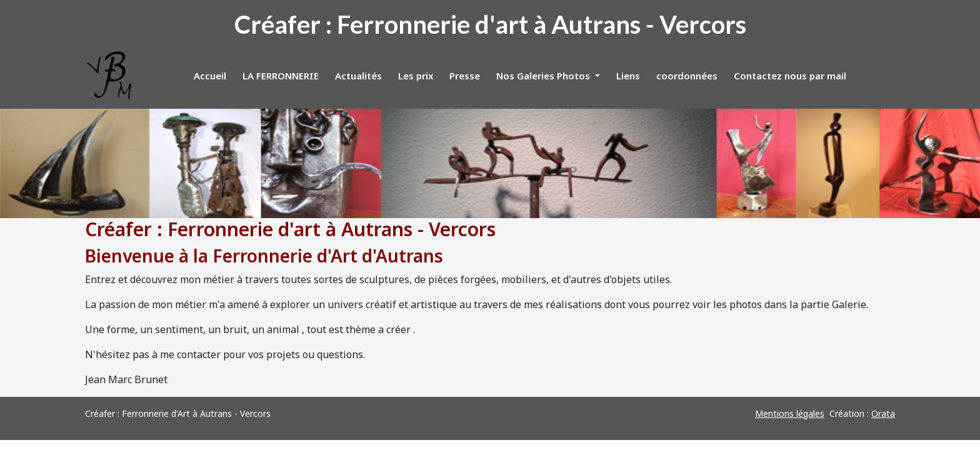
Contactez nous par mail (790, 76)
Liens (628, 76)
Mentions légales (790, 413)
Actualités (358, 76)
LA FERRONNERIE (281, 76)
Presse (465, 76)
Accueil (210, 76)
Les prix (416, 76)
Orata (883, 413)
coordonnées (687, 76)
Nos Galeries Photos (544, 76)
